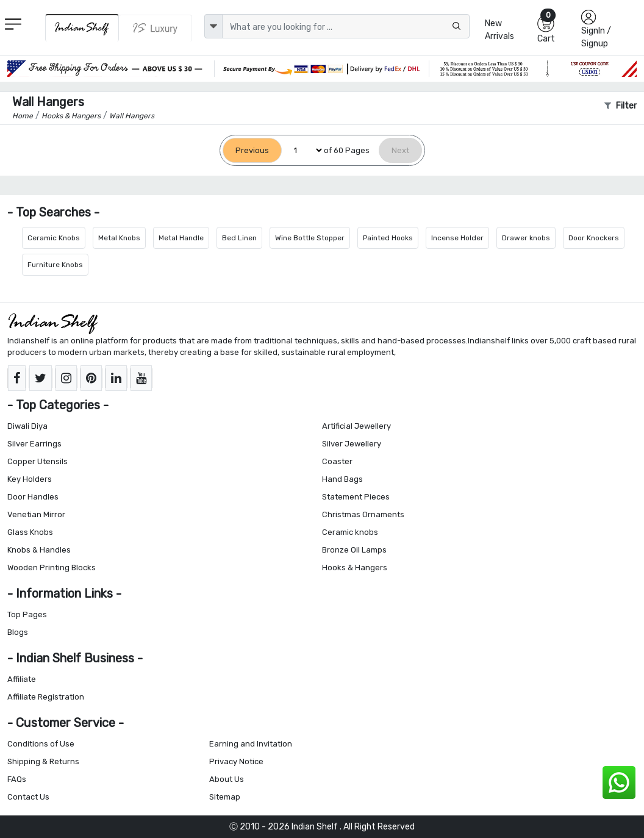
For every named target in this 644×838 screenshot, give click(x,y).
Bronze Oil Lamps (354, 550)
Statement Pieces (356, 497)
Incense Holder (457, 238)
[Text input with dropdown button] (346, 26)
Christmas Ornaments (363, 514)
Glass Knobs (30, 532)
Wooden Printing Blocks (52, 568)
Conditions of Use (41, 744)
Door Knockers (594, 238)
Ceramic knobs (350, 532)
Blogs (18, 632)
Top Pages (27, 614)
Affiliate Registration (46, 697)
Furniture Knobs (55, 265)
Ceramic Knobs (54, 238)
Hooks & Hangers (355, 568)
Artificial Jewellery (356, 426)
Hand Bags (342, 479)
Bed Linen (239, 238)
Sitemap (225, 797)
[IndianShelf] (82, 28)
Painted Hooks (388, 238)
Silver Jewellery (352, 444)
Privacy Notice (236, 761)
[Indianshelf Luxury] (156, 28)
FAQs (17, 779)
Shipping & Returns (43, 761)
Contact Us (28, 797)
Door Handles (33, 497)
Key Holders (30, 479)
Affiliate (22, 679)
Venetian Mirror (36, 514)
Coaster (337, 461)
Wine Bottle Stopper (310, 238)
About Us (227, 779)
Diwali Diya (27, 426)
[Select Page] (303, 150)
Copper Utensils (38, 461)
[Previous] (252, 150)
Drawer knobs (526, 238)
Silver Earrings (34, 444)
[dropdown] (213, 26)
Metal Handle (181, 238)
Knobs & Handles (39, 550)
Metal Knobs (119, 238)
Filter (621, 106)
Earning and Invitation (251, 744)
